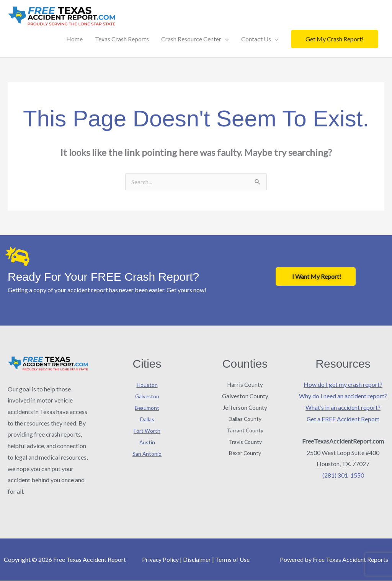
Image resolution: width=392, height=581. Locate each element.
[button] (335, 39)
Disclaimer (197, 560)
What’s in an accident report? (343, 407)
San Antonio (147, 453)
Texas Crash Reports (122, 39)
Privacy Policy (160, 560)
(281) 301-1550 (343, 475)
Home (74, 39)
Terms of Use (233, 560)
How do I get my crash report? (343, 385)
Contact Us (256, 39)
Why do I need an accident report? (343, 396)
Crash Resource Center (191, 39)
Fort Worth (147, 431)
